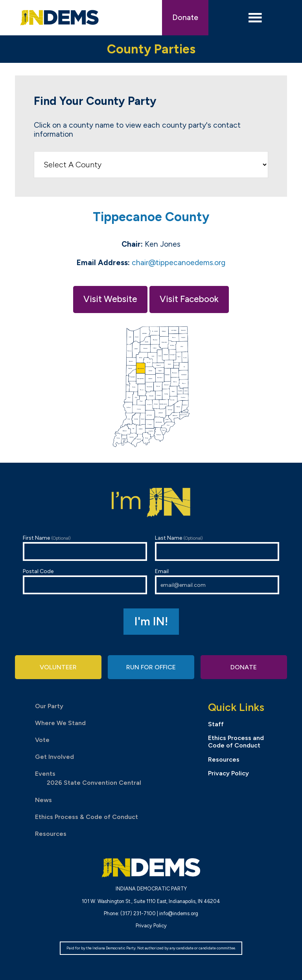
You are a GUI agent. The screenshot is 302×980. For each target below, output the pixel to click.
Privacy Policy (228, 773)
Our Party (49, 706)
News (43, 800)
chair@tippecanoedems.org (179, 263)
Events (45, 774)
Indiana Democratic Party (60, 18)
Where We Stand (60, 723)
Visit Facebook (189, 299)
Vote (42, 740)
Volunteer (58, 667)
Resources (51, 834)
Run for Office (151, 667)
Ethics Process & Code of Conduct (87, 817)
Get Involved (54, 757)
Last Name (217, 548)
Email (217, 581)
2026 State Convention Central (94, 783)
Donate (185, 17)
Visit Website (110, 299)
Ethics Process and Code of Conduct (236, 742)
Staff (216, 724)
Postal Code (85, 581)
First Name (85, 548)
